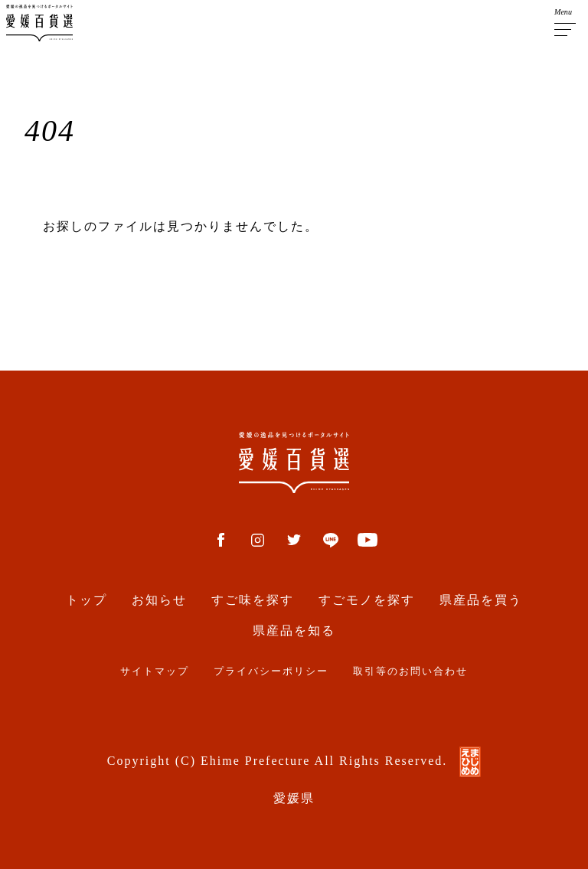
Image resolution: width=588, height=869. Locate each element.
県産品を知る (294, 631)
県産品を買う (481, 600)
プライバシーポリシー (271, 671)
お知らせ (159, 600)
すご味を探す (253, 600)
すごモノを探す (367, 600)
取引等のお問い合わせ (410, 671)
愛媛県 (294, 798)
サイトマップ (155, 671)
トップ (87, 600)
